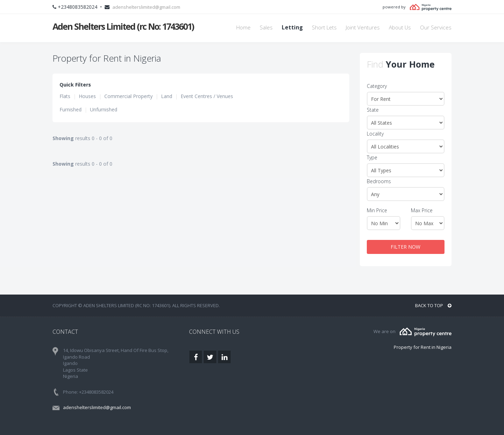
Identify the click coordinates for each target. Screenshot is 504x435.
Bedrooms (379, 181)
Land (167, 96)
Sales (266, 27)
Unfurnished (104, 109)
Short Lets (324, 27)
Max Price (422, 210)
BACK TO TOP (433, 305)
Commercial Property (128, 96)
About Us (400, 27)
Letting (292, 27)
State (373, 110)
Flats (65, 96)
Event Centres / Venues (207, 96)
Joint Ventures (363, 27)
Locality (375, 134)
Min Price (377, 210)
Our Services (436, 27)
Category (377, 86)
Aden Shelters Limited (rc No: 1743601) (123, 26)
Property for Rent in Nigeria (423, 347)
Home (243, 27)
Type (372, 157)
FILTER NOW (405, 247)
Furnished (71, 109)
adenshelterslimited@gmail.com (146, 7)
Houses (87, 96)
